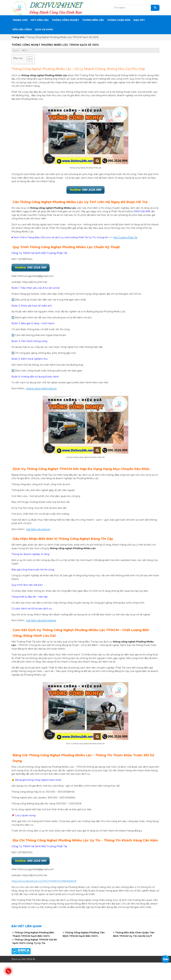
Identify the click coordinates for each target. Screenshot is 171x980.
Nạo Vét (139, 20)
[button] (28, 59)
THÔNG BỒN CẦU (93, 20)
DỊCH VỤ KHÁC (44, 29)
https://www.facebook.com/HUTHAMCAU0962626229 (44, 881)
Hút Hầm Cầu (40, 20)
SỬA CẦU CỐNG (22, 29)
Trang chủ (20, 20)
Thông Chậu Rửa (119, 20)
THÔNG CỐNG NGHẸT (65, 20)
